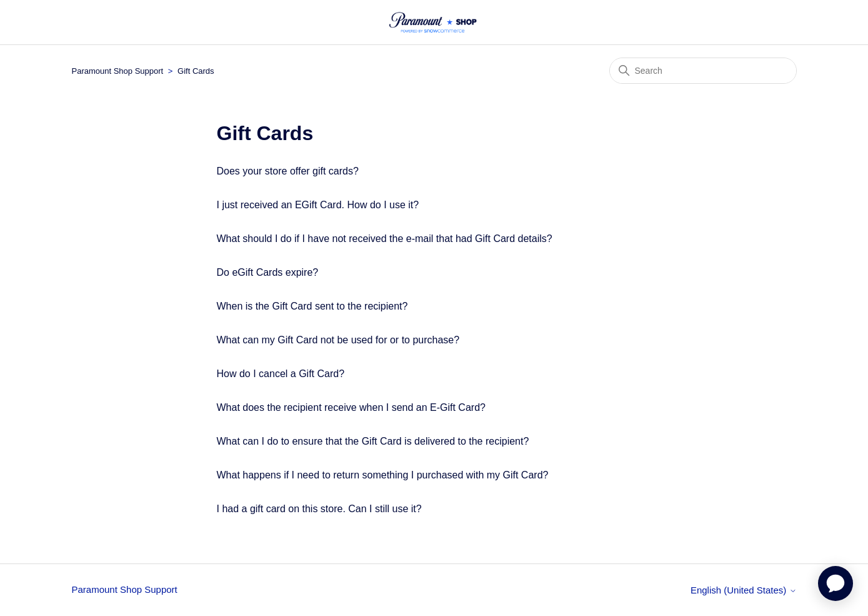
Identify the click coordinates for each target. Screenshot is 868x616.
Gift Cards (196, 71)
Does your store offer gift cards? (288, 171)
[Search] (703, 71)
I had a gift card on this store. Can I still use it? (319, 509)
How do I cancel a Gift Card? (281, 374)
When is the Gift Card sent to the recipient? (312, 306)
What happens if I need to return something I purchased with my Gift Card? (383, 475)
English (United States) (744, 590)
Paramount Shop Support (118, 71)
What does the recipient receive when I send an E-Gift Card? (351, 407)
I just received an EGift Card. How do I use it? (318, 205)
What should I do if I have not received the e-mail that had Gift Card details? (385, 239)
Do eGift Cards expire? (268, 272)
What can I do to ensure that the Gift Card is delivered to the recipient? (373, 441)
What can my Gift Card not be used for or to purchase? (338, 340)
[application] (836, 583)
